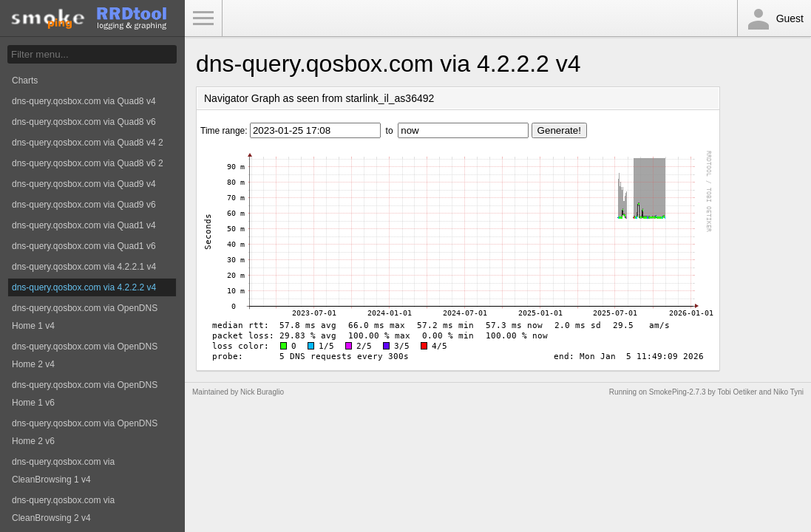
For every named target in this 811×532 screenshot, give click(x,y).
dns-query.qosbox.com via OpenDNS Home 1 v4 (85, 317)
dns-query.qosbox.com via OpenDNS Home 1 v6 (85, 394)
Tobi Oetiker (737, 392)
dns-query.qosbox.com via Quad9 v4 (84, 184)
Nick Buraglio (262, 392)
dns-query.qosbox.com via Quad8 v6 (84, 122)
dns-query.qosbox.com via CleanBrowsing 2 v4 (63, 509)
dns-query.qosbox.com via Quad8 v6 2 (88, 163)
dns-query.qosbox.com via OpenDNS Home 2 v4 (85, 355)
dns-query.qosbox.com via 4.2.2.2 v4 (84, 287)
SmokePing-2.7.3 (678, 392)
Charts (25, 81)
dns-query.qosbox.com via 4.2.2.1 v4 (84, 267)
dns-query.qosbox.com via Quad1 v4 (84, 225)
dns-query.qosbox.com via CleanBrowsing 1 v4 (63, 471)
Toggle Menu (203, 18)
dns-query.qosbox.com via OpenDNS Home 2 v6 (85, 432)
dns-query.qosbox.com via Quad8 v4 (84, 101)
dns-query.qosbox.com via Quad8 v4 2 (88, 143)
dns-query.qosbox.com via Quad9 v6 (84, 205)
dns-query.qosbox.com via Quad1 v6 (84, 246)
